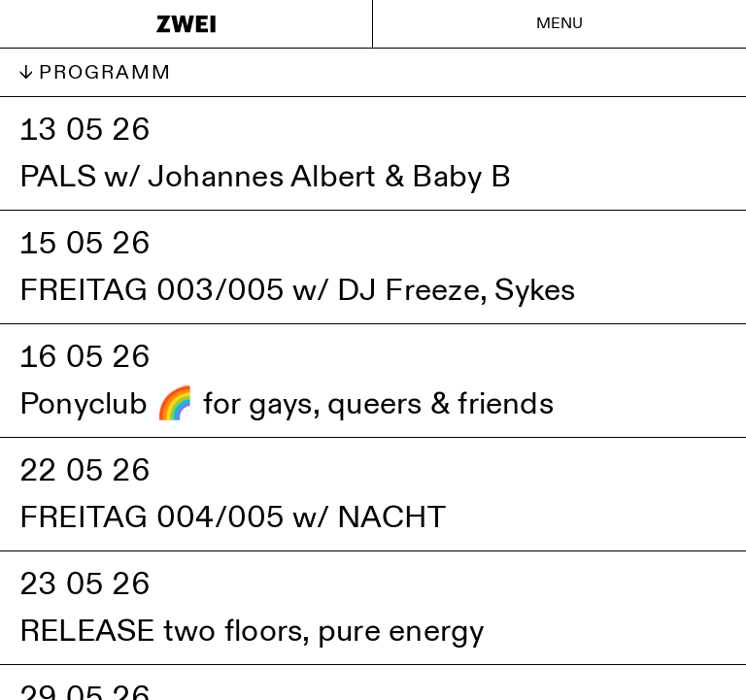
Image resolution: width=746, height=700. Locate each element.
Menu (560, 24)
